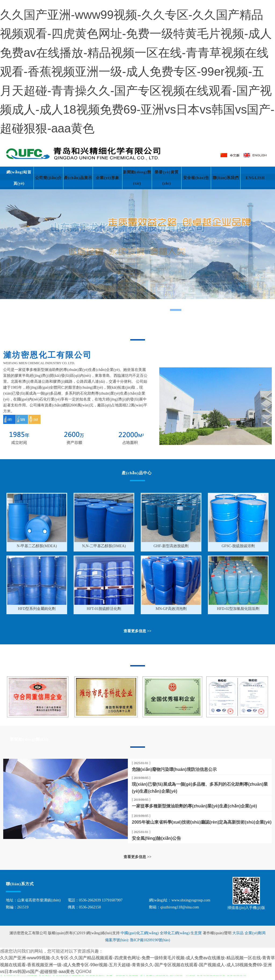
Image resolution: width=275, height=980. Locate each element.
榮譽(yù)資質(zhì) (167, 178)
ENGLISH (255, 178)
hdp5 (137, 254)
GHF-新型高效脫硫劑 (171, 546)
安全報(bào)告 (196, 178)
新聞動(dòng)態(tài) (137, 178)
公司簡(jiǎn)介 (49, 178)
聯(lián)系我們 (226, 178)
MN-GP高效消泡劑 (171, 609)
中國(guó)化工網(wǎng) (140, 933)
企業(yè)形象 (108, 178)
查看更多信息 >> (137, 857)
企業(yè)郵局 (255, 933)
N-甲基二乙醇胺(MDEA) (37, 546)
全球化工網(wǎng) (175, 933)
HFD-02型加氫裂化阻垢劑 (238, 609)
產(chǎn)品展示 (78, 178)
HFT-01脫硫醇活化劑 (104, 609)
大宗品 (238, 933)
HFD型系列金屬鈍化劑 (37, 609)
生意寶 (196, 933)
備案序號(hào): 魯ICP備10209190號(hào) (137, 940)
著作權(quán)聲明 (218, 933)
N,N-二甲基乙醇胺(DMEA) (104, 546)
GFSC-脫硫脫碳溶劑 (238, 546)
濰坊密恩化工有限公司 (29, 933)
